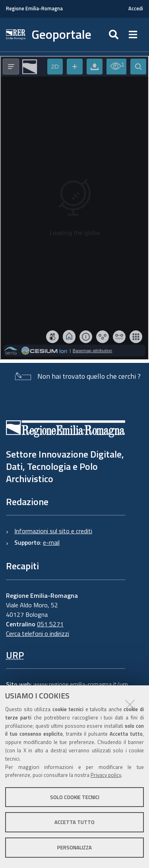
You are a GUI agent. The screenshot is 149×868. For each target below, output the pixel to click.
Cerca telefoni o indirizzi (38, 633)
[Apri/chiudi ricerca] (115, 35)
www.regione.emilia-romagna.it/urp (81, 684)
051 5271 (50, 624)
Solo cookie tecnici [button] (75, 797)
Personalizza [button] (74, 847)
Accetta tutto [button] (74, 822)
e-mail (51, 542)
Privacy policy (106, 775)
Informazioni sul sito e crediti (53, 531)
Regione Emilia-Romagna (34, 9)
